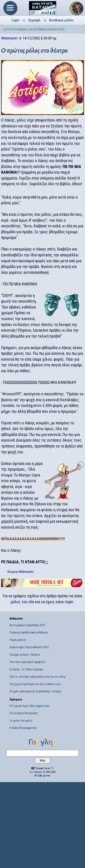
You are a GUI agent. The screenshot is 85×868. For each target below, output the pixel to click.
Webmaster (9, 38)
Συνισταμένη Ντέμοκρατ (24, 713)
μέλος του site (22, 602)
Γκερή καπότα (18, 640)
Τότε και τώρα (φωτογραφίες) (27, 662)
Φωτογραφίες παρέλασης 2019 (27, 625)
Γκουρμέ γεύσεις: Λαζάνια (25, 655)
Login (16, 20)
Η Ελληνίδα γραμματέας (23, 728)
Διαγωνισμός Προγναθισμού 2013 (29, 647)
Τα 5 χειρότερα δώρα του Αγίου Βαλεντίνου (35, 684)
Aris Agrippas (36, 772)
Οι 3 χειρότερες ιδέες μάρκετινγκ (29, 706)
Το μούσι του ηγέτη (21, 721)
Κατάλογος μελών (61, 20)
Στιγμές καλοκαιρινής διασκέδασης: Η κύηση (35, 691)
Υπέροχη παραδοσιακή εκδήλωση (29, 632)
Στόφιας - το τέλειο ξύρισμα (26, 669)
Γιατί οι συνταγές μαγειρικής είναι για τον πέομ (38, 677)
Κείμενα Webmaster (21, 572)
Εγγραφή (34, 20)
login (69, 602)
